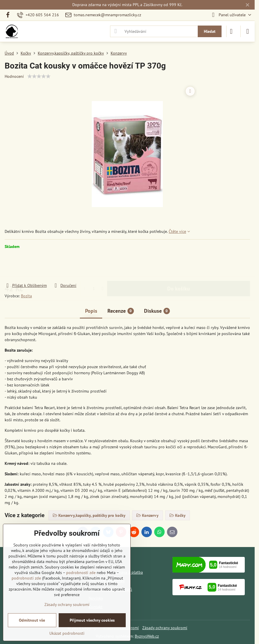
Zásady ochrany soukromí (165, 628)
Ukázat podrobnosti (67, 633)
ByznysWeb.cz (147, 636)
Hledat (210, 31)
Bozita (26, 296)
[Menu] (248, 31)
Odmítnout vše (32, 620)
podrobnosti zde (81, 573)
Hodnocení (14, 76)
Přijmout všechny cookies (92, 620)
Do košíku (179, 266)
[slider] (39, 76)
